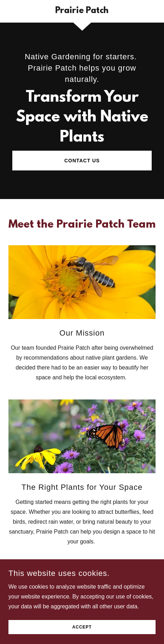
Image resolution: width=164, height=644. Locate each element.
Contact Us (82, 161)
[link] (82, 11)
